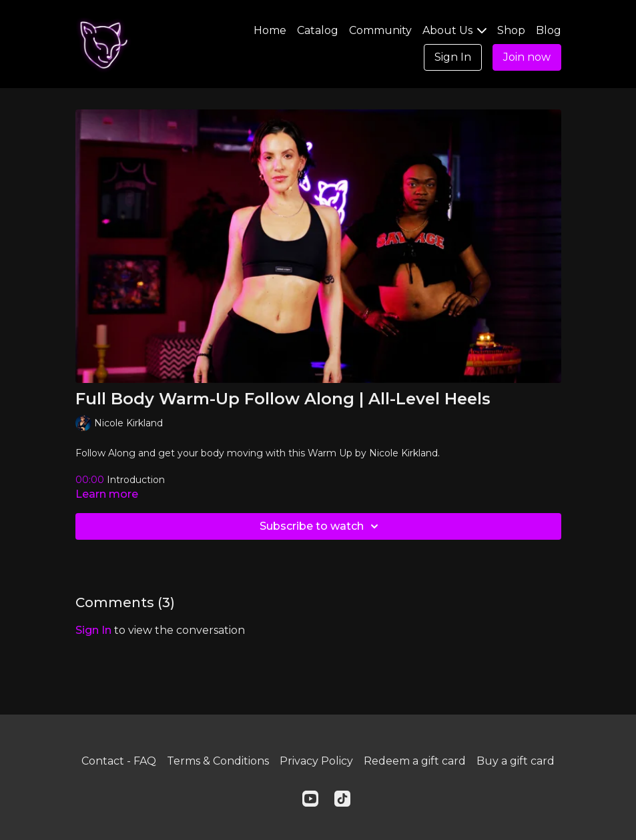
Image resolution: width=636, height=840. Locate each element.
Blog (549, 30)
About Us (454, 30)
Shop (511, 30)
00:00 (91, 480)
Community (380, 30)
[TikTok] (342, 799)
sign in (93, 630)
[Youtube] (310, 799)
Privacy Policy (316, 761)
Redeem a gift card (415, 761)
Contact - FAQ (119, 761)
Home (270, 30)
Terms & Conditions (218, 761)
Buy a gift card (516, 761)
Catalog (318, 30)
